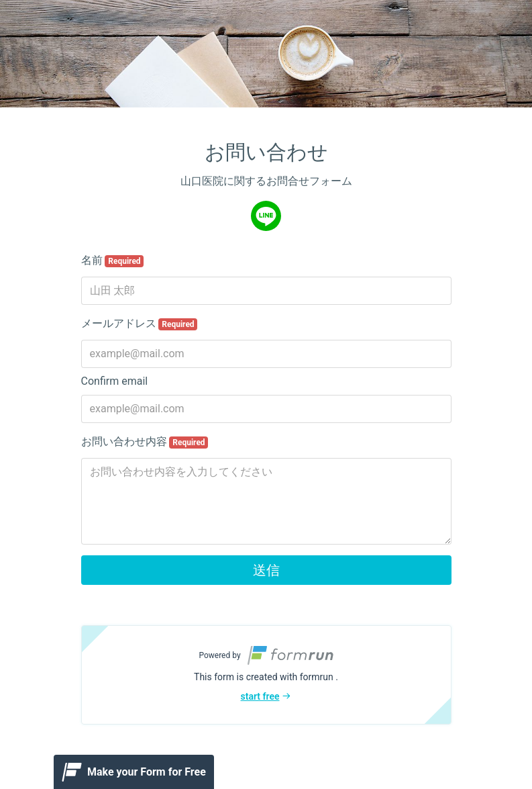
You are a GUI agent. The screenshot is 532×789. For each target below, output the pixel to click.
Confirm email (115, 381)
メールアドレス (140, 324)
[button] (266, 675)
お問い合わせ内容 (145, 442)
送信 (266, 570)
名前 (113, 261)
